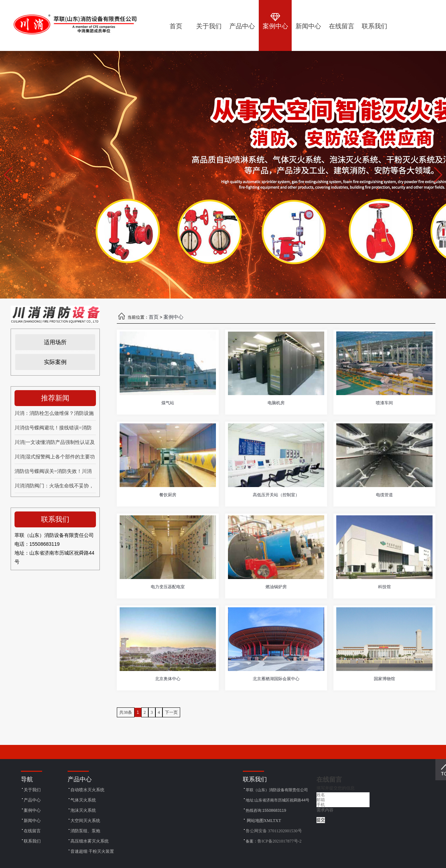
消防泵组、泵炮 (85, 831)
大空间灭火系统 (85, 821)
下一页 (171, 712)
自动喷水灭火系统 (87, 790)
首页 (154, 317)
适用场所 (55, 342)
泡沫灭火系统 (83, 810)
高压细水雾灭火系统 (90, 841)
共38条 (126, 712)
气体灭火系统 (83, 800)
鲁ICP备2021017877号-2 (279, 841)
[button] (438, 175)
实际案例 (55, 362)
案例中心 (173, 317)
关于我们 (32, 790)
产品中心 (32, 800)
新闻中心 (32, 821)
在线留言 (32, 831)
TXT (277, 821)
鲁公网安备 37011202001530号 (274, 831)
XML (268, 821)
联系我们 (32, 841)
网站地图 (255, 821)
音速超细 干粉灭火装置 (92, 851)
